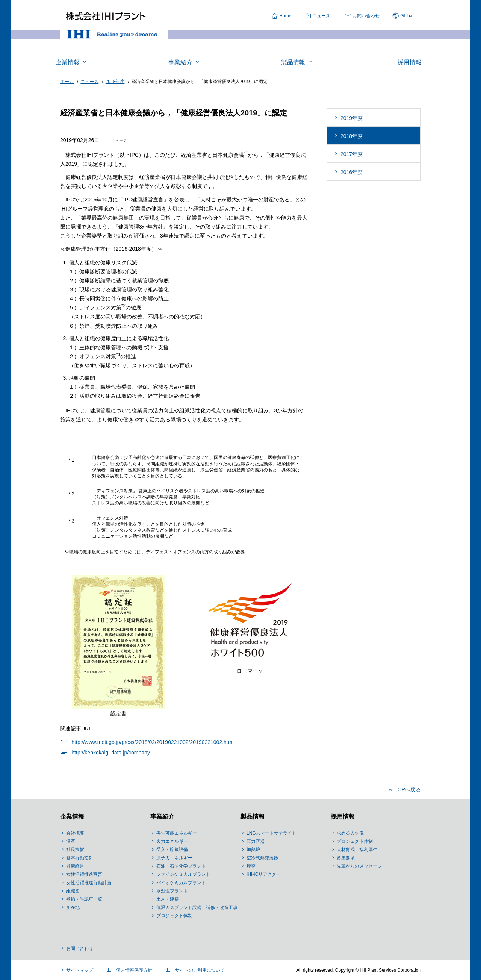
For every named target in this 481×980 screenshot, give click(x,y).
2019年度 (352, 118)
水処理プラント (172, 891)
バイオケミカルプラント (181, 883)
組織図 (73, 891)
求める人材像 (350, 833)
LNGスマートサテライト (272, 833)
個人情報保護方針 (134, 970)
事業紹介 (162, 817)
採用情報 (343, 817)
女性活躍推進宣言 (84, 874)
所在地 (73, 907)
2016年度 (352, 172)
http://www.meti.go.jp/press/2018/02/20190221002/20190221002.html (152, 742)
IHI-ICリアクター (264, 874)
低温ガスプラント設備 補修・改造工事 (197, 907)
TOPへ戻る (408, 789)
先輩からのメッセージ (359, 866)
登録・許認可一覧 (84, 899)
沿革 (71, 841)
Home (285, 16)
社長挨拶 (75, 850)
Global (407, 16)
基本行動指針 (80, 858)
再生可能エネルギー (177, 833)
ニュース (321, 16)
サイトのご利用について (200, 970)
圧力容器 (256, 841)
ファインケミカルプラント (183, 874)
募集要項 (346, 858)
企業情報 (72, 817)
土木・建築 (168, 899)
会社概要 (75, 833)
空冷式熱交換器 (262, 858)
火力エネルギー (172, 841)
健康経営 (75, 866)
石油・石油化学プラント (181, 866)
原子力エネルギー (174, 858)
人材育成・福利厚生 (357, 850)
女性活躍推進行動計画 (89, 883)
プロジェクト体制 (174, 916)
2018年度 (352, 136)
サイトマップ (80, 970)
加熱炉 (253, 850)
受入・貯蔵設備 (172, 850)
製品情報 (253, 817)
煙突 (251, 866)
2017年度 (352, 154)
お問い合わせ (366, 16)
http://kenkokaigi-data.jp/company (111, 753)
